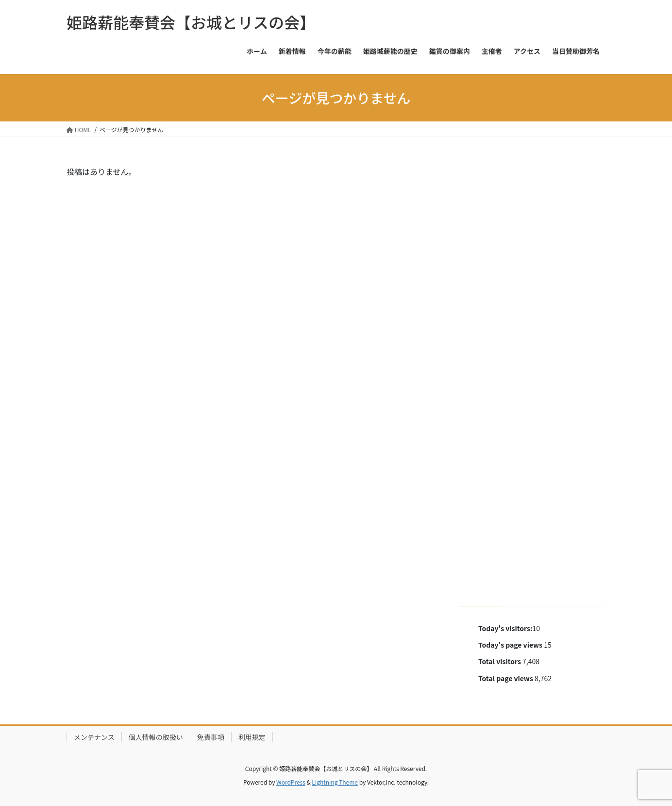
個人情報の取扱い (156, 737)
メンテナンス (94, 737)
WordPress (291, 782)
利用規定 (252, 737)
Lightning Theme (335, 782)
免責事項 (211, 737)
